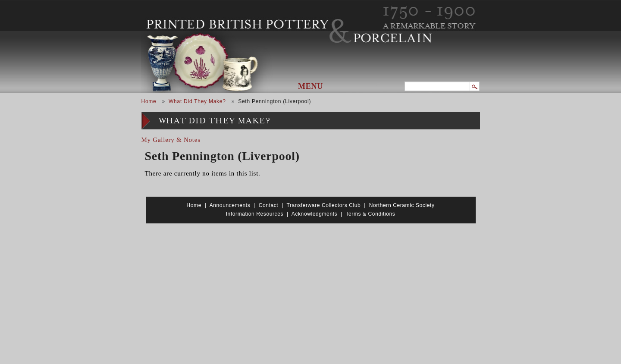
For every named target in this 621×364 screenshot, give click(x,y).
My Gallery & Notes (171, 140)
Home (149, 101)
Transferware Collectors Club (324, 205)
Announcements (230, 205)
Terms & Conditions (370, 214)
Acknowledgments (314, 214)
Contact (269, 205)
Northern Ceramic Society (402, 205)
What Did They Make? (197, 101)
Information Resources (255, 214)
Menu (310, 86)
